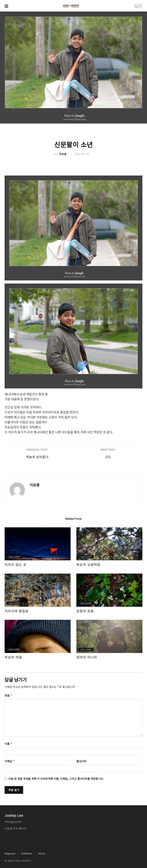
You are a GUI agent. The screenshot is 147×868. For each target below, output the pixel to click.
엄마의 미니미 (87, 657)
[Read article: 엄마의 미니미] (109, 636)
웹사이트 (81, 760)
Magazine (10, 852)
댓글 (8, 695)
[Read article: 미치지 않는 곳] (38, 544)
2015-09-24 (82, 154)
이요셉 (63, 154)
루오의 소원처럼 (88, 564)
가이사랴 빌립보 (17, 611)
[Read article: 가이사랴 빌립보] (38, 590)
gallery (14, 557)
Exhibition (27, 852)
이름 (8, 743)
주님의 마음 (13, 657)
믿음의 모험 (85, 611)
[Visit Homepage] (71, 6)
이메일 (10, 760)
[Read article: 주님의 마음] (38, 636)
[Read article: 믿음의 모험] (109, 590)
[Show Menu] (6, 6)
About (42, 852)
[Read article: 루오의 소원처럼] (109, 544)
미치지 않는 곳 (16, 564)
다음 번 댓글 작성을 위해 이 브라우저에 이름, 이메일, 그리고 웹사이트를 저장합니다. (56, 777)
